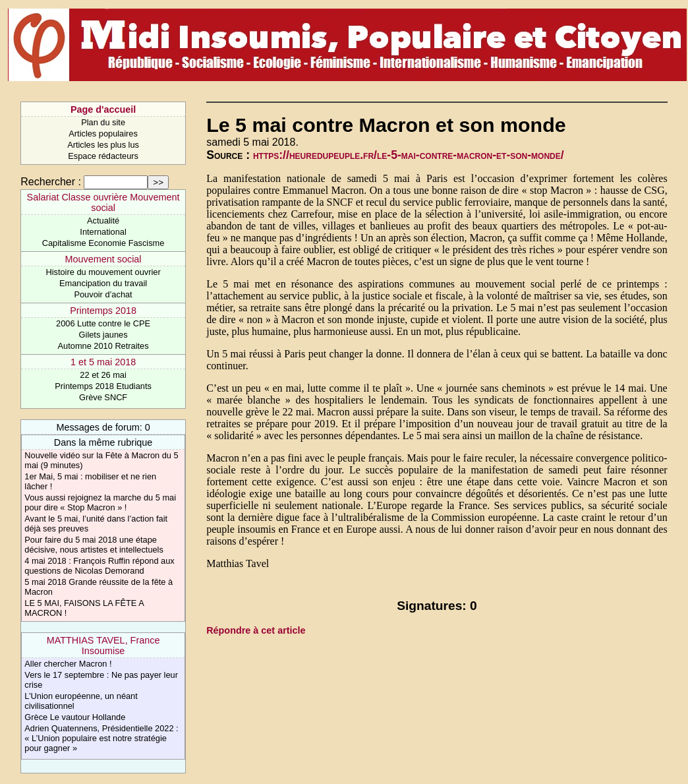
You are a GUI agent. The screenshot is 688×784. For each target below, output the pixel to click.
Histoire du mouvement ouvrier (103, 272)
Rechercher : (51, 182)
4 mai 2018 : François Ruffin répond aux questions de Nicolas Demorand (99, 566)
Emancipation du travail (103, 283)
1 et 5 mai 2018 (103, 362)
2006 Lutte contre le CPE (103, 323)
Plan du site (103, 122)
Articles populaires (103, 134)
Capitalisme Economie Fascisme (103, 243)
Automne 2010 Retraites (103, 346)
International (103, 232)
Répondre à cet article (256, 630)
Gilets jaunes (103, 335)
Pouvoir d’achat (103, 294)
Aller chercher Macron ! (68, 664)
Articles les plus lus (103, 145)
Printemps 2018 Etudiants (103, 386)
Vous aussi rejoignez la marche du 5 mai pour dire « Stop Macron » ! (100, 502)
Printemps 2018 (103, 311)
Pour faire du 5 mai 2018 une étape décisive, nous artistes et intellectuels (94, 545)
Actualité (103, 221)
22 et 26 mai (103, 375)
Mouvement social (103, 259)
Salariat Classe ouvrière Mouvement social (103, 202)
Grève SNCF (103, 397)
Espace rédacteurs (103, 156)
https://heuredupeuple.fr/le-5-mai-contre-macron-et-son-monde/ (409, 155)
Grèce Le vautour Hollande (75, 717)
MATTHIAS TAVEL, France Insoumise (103, 646)
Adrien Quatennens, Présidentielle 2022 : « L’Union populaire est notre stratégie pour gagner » (101, 738)
